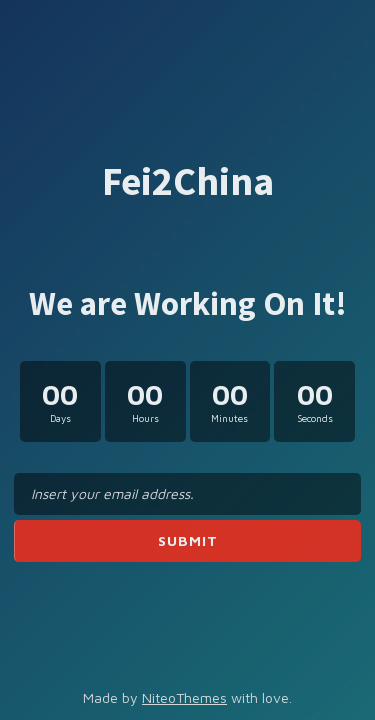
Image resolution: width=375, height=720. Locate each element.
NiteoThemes (184, 697)
